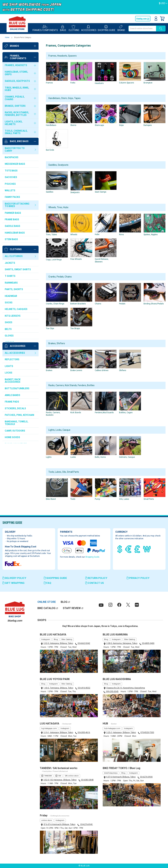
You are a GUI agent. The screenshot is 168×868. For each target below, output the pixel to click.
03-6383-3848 (87, 780)
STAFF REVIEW (72, 608)
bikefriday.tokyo (111, 773)
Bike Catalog (67, 639)
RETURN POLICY (96, 578)
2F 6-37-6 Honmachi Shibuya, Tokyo (59, 824)
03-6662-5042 (84, 643)
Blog (56, 639)
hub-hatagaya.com (112, 728)
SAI (60, 776)
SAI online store (72, 776)
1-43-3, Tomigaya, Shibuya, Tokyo (58, 688)
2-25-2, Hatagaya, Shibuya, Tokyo (121, 732)
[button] (163, 3)
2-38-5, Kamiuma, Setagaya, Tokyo (122, 643)
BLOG (64, 602)
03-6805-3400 (148, 643)
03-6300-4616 (84, 732)
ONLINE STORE (47, 602)
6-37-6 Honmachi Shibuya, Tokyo (121, 777)
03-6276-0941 (86, 824)
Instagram (46, 639)
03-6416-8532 (84, 688)
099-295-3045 (112, 691)
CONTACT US (95, 583)
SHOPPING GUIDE (55, 578)
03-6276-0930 (146, 777)
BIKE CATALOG (46, 608)
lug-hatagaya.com (49, 728)
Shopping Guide (92, 557)
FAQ (47, 583)
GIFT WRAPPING (13, 583)
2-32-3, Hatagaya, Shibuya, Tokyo (58, 643)
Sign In (156, 19)
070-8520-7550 (147, 732)
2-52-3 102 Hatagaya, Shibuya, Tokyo (60, 780)
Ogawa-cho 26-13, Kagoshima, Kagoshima (126, 688)
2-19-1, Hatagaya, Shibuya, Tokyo (58, 732)
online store (47, 820)
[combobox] (142, 29)
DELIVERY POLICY (14, 578)
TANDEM (48, 776)
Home (7, 37)
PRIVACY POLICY (138, 578)
